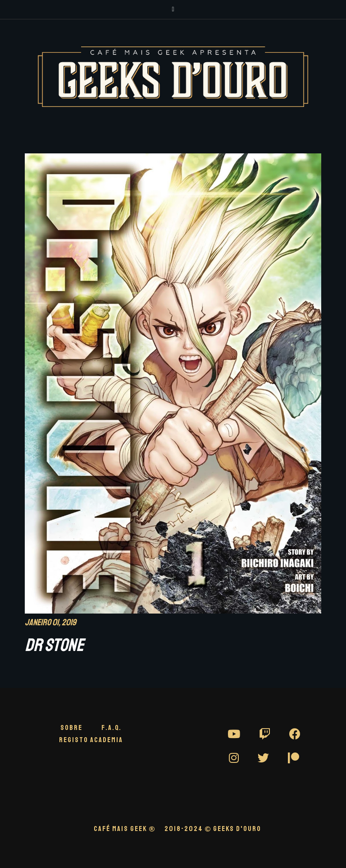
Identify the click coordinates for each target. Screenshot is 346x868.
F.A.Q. (112, 728)
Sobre (71, 728)
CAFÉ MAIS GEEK (125, 829)
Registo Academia (91, 740)
